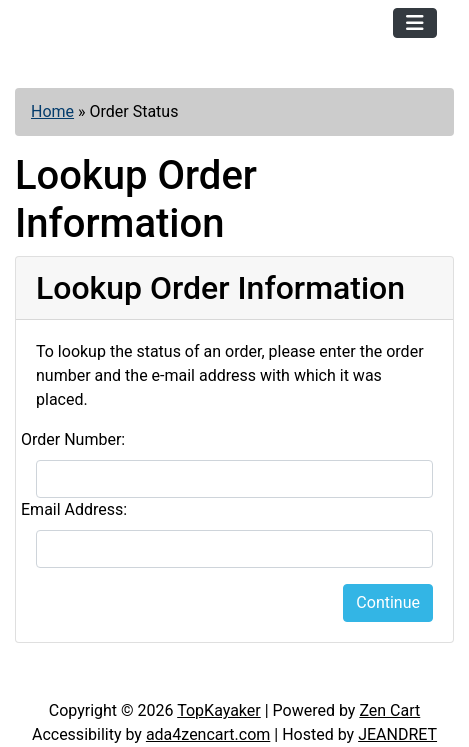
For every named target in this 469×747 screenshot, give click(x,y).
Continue (388, 602)
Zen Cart (389, 710)
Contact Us (158, 678)
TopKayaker (219, 710)
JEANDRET (397, 734)
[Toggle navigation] (415, 23)
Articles (59, 678)
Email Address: (74, 509)
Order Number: (73, 439)
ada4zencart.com (208, 734)
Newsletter (269, 678)
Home (52, 111)
